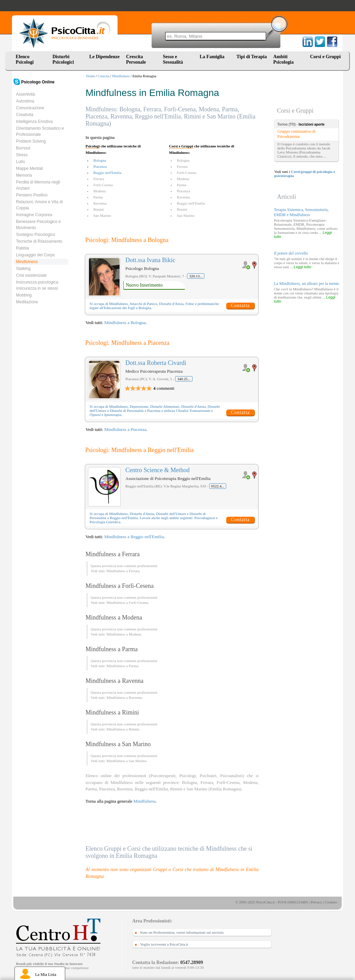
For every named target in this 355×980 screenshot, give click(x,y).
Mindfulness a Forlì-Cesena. (128, 603)
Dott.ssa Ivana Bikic (150, 260)
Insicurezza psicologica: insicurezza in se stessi (38, 285)
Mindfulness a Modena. (124, 634)
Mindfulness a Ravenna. (125, 697)
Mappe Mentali (29, 168)
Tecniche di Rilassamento (39, 241)
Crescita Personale (136, 59)
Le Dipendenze (104, 57)
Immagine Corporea (34, 215)
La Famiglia (213, 57)
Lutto (21, 162)
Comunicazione (30, 108)
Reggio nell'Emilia (107, 173)
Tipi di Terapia (252, 57)
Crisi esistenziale (31, 275)
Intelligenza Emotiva (34, 122)
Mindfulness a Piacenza (125, 429)
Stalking (23, 269)
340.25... (184, 379)
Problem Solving (31, 141)
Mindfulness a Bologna (125, 323)
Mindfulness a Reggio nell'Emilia (134, 537)
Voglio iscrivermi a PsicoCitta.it (164, 944)
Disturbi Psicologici (63, 59)
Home (90, 76)
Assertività (25, 94)
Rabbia (22, 248)
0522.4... (218, 486)
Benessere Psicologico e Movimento (38, 225)
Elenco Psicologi (25, 59)
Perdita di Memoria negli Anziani (38, 185)
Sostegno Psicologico (36, 235)
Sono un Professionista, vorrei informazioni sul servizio (182, 932)
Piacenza (100, 166)
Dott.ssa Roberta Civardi (156, 363)
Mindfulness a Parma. (123, 666)
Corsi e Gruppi (325, 57)
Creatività (25, 115)
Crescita (104, 76)
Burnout (23, 148)
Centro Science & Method (157, 470)
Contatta (240, 306)
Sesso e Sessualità (173, 59)
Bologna (100, 160)
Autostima (25, 101)
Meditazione (27, 302)
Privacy (317, 902)
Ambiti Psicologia (283, 59)
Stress (22, 155)
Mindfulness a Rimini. (123, 729)
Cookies (331, 902)
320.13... (196, 276)
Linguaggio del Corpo (35, 255)
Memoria (24, 175)
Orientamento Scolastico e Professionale (40, 131)
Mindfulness (121, 76)
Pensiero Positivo (32, 195)
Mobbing (24, 295)
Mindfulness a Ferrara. (123, 571)
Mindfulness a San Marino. (127, 761)
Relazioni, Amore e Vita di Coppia (39, 205)
